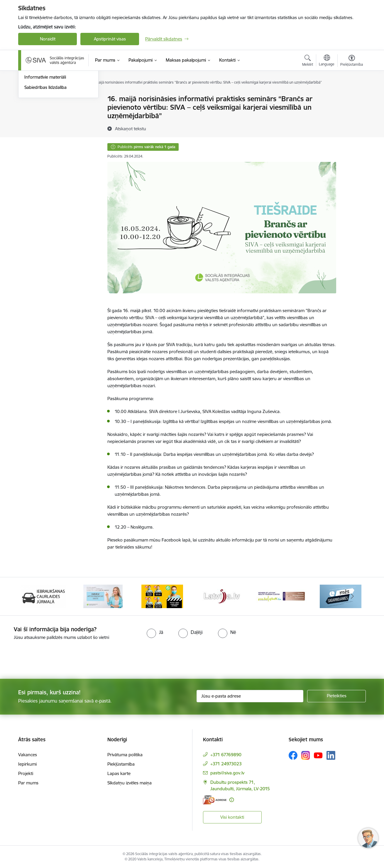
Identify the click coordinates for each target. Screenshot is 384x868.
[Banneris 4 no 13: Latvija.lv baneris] (222, 596)
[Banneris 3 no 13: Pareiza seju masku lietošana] (162, 596)
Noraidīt (48, 39)
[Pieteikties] (336, 696)
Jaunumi (33, 120)
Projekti (26, 773)
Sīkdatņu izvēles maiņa (130, 783)
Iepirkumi (27, 764)
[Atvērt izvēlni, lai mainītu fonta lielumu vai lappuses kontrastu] (352, 61)
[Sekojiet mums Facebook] (293, 755)
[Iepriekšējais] (32, 596)
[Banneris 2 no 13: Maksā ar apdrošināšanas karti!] (103, 596)
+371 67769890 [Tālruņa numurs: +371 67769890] (226, 755)
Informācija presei (42, 130)
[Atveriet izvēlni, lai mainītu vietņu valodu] (327, 61)
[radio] (155, 632)
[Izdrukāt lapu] (351, 96)
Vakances (28, 755)
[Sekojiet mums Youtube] (318, 755)
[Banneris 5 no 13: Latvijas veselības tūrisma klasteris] (281, 596)
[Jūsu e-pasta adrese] (250, 696)
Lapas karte (119, 773)
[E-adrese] (215, 800)
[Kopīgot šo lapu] (351, 111)
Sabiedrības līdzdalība (45, 150)
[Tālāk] (353, 596)
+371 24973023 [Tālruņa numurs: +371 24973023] (226, 764)
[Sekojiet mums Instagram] (306, 755)
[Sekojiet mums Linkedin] (331, 755)
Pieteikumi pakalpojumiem (50, 99)
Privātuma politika (125, 755)
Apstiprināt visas (110, 39)
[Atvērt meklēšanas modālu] (308, 61)
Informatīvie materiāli (45, 140)
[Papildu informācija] (232, 800)
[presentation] (49, 657)
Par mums (28, 783)
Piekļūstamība (121, 764)
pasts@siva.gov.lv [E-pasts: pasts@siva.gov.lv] (227, 773)
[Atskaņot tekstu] (131, 128)
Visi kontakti (232, 817)
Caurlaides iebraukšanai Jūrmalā (56, 109)
